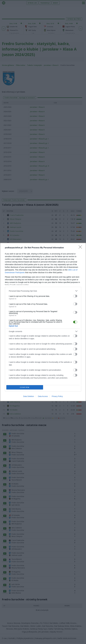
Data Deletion (29, 396)
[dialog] (43, 322)
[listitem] (43, 291)
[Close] (81, 248)
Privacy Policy (57, 396)
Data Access (43, 396)
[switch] (75, 296)
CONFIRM (25, 387)
